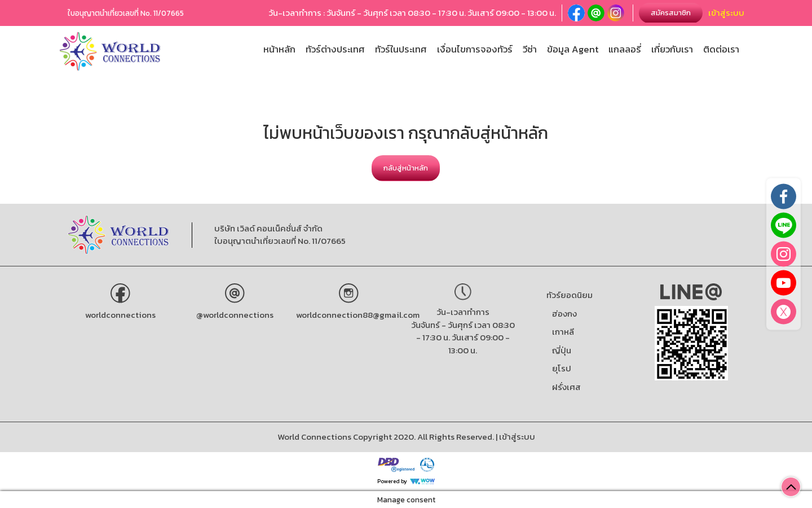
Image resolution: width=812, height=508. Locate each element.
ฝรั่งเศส (566, 387)
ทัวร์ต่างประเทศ (335, 49)
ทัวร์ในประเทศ (401, 49)
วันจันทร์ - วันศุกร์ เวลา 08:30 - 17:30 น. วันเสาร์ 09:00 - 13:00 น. (463, 338)
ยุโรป (562, 368)
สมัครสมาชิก (671, 13)
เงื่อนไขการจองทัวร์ (475, 49)
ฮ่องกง (564, 314)
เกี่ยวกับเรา (672, 49)
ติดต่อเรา (721, 49)
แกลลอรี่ (625, 49)
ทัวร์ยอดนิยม (570, 295)
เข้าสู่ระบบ (726, 13)
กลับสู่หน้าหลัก (406, 168)
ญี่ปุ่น (562, 350)
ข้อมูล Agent (573, 49)
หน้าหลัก (279, 49)
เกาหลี (563, 332)
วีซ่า (530, 49)
